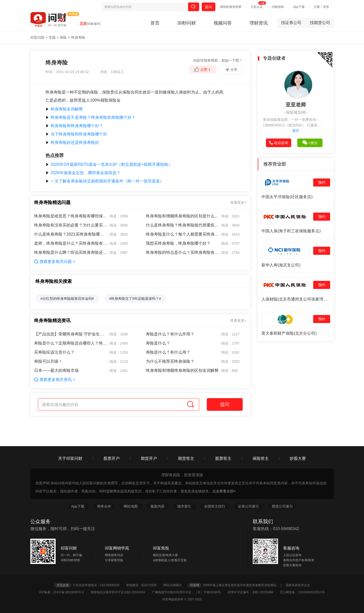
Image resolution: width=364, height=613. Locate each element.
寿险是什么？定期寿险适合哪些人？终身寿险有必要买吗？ (71, 343)
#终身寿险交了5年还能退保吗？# (135, 299)
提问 (209, 7)
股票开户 (111, 458)
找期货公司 (320, 23)
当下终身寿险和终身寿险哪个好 (76, 134)
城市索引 (185, 506)
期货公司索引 (282, 506)
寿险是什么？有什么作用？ (170, 334)
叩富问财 (37, 37)
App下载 (299, 7)
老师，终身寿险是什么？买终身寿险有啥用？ (71, 243)
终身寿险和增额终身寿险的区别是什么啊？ (183, 216)
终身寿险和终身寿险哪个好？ (74, 126)
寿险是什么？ (158, 343)
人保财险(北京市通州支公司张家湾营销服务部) (296, 299)
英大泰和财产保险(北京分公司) (289, 333)
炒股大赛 (298, 458)
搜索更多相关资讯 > (55, 380)
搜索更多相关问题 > (55, 262)
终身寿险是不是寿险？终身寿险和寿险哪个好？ (90, 117)
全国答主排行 (215, 506)
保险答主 (261, 458)
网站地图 (131, 506)
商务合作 (104, 506)
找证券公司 (294, 23)
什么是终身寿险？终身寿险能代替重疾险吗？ (183, 225)
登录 (326, 7)
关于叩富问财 (70, 458)
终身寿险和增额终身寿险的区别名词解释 (182, 370)
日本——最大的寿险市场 (56, 370)
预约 (322, 183)
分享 (231, 70)
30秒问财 (187, 23)
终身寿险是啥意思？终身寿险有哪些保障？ (71, 216)
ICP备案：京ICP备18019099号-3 (64, 592)
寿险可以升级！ (48, 361)
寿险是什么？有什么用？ (168, 352)
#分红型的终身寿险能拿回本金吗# (67, 299)
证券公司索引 (249, 506)
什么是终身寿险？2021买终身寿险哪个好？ (71, 234)
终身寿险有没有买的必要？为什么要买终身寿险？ (71, 225)
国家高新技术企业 (298, 585)
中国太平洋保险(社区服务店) (287, 197)
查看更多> (238, 202)
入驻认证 (257, 7)
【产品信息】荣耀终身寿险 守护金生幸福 (71, 334)
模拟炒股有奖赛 (231, 7)
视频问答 (223, 23)
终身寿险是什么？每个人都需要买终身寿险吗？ (183, 234)
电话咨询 (279, 143)
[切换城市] (94, 24)
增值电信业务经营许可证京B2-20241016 (121, 592)
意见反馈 (63, 585)
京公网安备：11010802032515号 (302, 592)
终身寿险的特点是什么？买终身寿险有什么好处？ (183, 252)
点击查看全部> (224, 491)
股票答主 (223, 458)
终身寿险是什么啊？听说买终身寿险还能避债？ (71, 252)
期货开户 (149, 458)
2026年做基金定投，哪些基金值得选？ (83, 173)
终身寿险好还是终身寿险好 (72, 142)
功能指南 (278, 7)
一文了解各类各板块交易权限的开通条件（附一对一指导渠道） (105, 181)
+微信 (310, 143)
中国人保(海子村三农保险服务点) (291, 231)
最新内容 (158, 506)
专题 (52, 37)
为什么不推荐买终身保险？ (170, 361)
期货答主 (186, 458)
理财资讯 (259, 23)
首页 (155, 23)
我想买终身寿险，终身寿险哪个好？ (178, 243)
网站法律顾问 (175, 585)
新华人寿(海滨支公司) (281, 265)
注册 (317, 7)
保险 (63, 37)
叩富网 (195, 585)
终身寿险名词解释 (64, 109)
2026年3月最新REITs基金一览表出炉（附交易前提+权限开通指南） (109, 164)
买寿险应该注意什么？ (54, 352)
